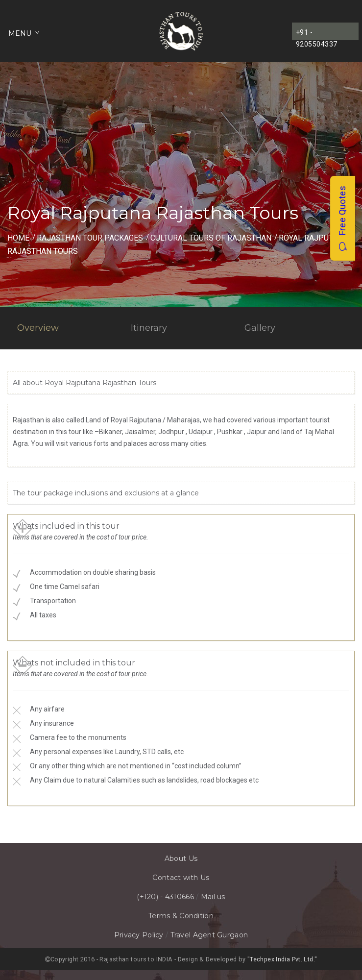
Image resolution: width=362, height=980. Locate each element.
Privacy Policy (139, 935)
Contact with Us (181, 878)
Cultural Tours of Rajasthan (211, 238)
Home (18, 238)
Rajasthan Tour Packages (90, 238)
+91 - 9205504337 (317, 34)
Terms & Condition (181, 916)
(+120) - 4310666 (165, 897)
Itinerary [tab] (149, 328)
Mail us (213, 897)
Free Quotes (342, 218)
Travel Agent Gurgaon (209, 935)
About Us (181, 858)
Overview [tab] (38, 328)
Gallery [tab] (260, 328)
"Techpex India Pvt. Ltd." (282, 959)
